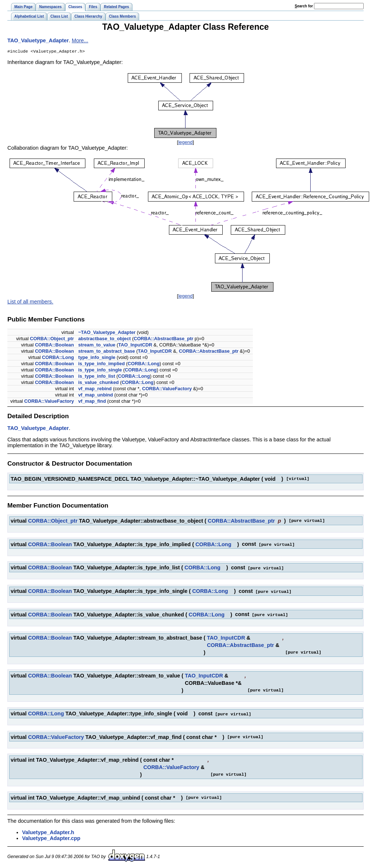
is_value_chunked (98, 383)
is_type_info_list (96, 377)
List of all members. (30, 302)
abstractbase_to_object (104, 339)
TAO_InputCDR (135, 346)
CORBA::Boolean (54, 346)
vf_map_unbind (96, 396)
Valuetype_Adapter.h (48, 831)
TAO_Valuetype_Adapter (38, 40)
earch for (304, 6)
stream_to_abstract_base (106, 352)
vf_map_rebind (95, 389)
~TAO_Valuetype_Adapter (107, 333)
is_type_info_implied (101, 364)
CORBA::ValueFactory (167, 389)
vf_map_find (92, 402)
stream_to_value (97, 346)
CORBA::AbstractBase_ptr (163, 339)
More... (80, 40)
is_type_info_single (100, 371)
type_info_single (97, 358)
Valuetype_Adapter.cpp (51, 837)
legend (185, 143)
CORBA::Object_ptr (52, 339)
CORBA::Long (58, 358)
